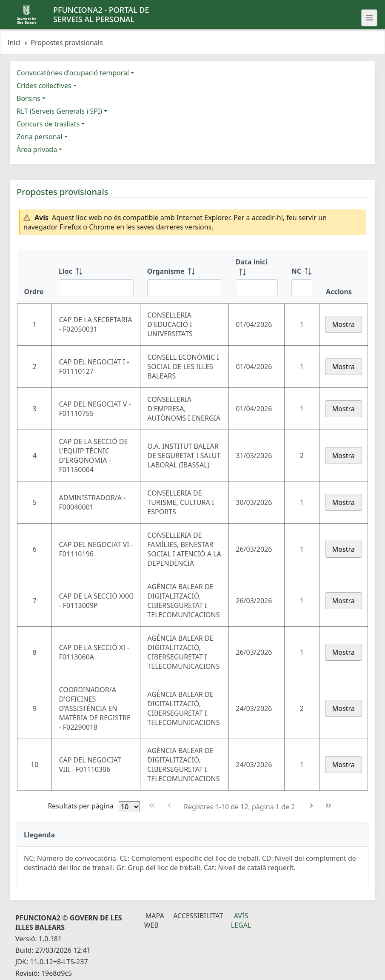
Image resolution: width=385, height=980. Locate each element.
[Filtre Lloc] (96, 288)
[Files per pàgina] (129, 807)
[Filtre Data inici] (257, 288)
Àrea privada (37, 149)
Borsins (29, 98)
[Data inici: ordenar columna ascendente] (257, 276)
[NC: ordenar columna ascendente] (302, 276)
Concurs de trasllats (48, 124)
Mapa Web (154, 920)
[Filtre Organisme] (185, 288)
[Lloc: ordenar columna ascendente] (96, 276)
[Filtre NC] (302, 288)
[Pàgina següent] (312, 806)
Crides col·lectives (44, 86)
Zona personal (40, 137)
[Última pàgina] (329, 806)
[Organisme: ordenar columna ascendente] (185, 276)
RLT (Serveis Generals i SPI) (59, 111)
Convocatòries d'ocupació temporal (73, 73)
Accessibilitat (198, 916)
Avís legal (241, 920)
